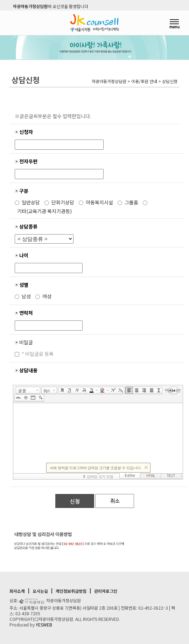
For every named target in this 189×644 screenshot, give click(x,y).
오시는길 (40, 591)
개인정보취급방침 (71, 591)
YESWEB (44, 625)
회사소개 (17, 591)
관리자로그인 (106, 591)
